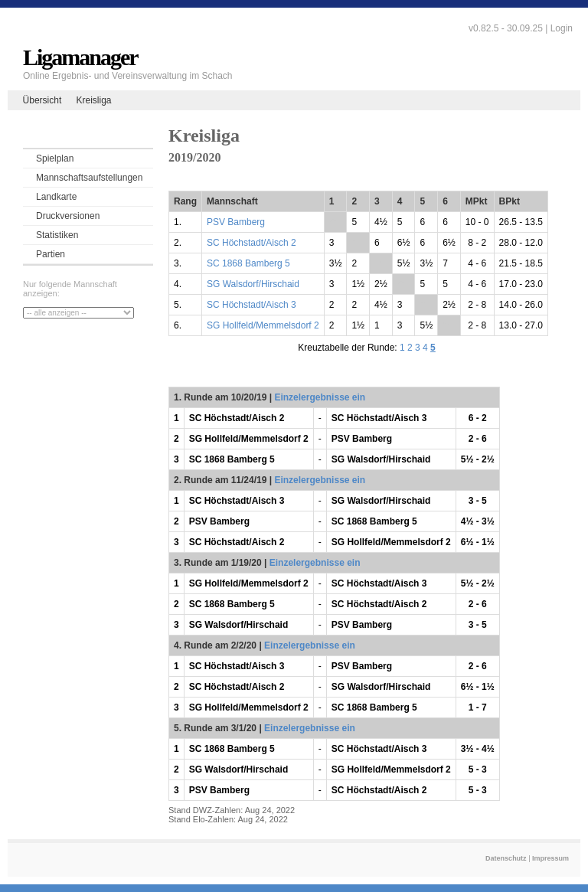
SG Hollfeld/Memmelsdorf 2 (263, 325)
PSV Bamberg (236, 222)
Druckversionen (68, 216)
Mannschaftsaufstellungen (89, 178)
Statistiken (57, 235)
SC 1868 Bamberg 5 (248, 263)
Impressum (550, 858)
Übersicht (42, 100)
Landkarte (56, 197)
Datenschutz (506, 858)
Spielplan (55, 158)
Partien (51, 254)
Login (562, 28)
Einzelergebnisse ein (320, 397)
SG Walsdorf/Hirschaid (253, 284)
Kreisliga (93, 100)
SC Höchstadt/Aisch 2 (252, 243)
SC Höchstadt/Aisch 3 (252, 305)
